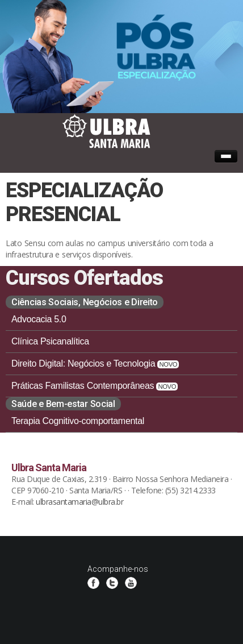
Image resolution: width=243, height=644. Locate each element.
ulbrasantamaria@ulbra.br (79, 502)
